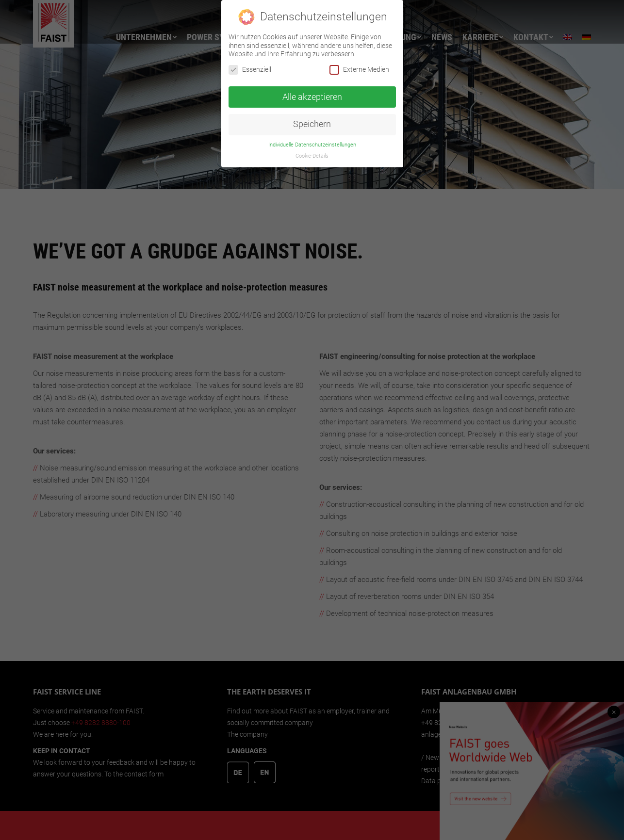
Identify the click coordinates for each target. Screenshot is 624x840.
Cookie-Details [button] (312, 156)
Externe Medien (359, 70)
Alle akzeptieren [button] (312, 97)
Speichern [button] (312, 124)
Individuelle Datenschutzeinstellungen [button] (312, 145)
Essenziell (250, 70)
